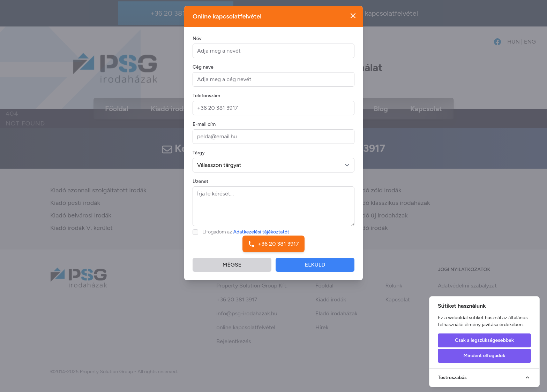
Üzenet (200, 187)
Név (197, 44)
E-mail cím (204, 129)
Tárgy (199, 158)
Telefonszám (206, 101)
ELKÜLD (315, 270)
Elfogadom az (246, 237)
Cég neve (203, 72)
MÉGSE (232, 270)
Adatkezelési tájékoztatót (261, 237)
